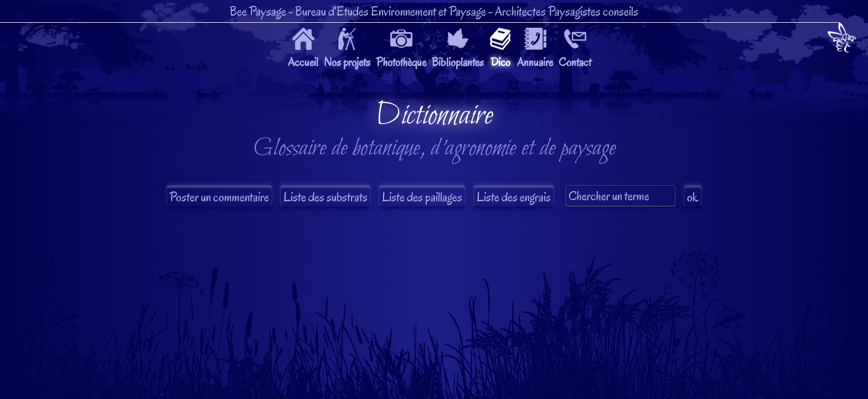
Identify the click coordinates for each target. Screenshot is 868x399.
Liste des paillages (422, 197)
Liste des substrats (325, 197)
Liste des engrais (514, 197)
